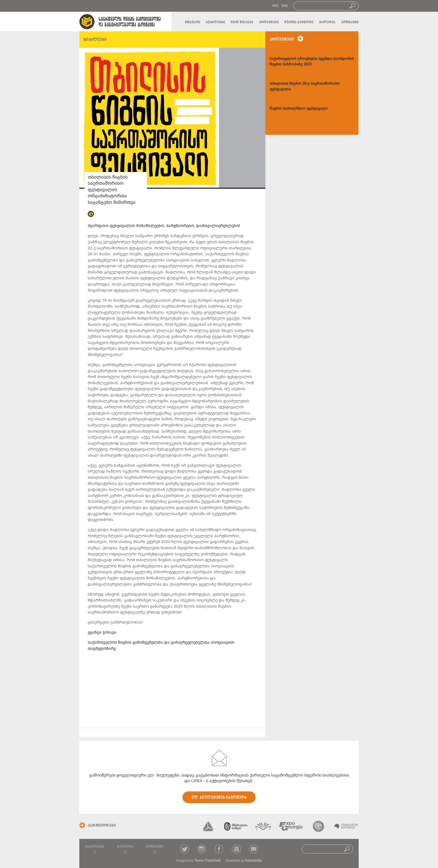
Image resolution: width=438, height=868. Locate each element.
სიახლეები (216, 22)
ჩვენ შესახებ (242, 22)
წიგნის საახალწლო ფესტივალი (299, 108)
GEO (275, 6)
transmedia (253, 860)
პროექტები (269, 22)
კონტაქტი (350, 22)
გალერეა (327, 22)
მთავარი (193, 22)
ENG (285, 6)
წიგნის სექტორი (299, 22)
